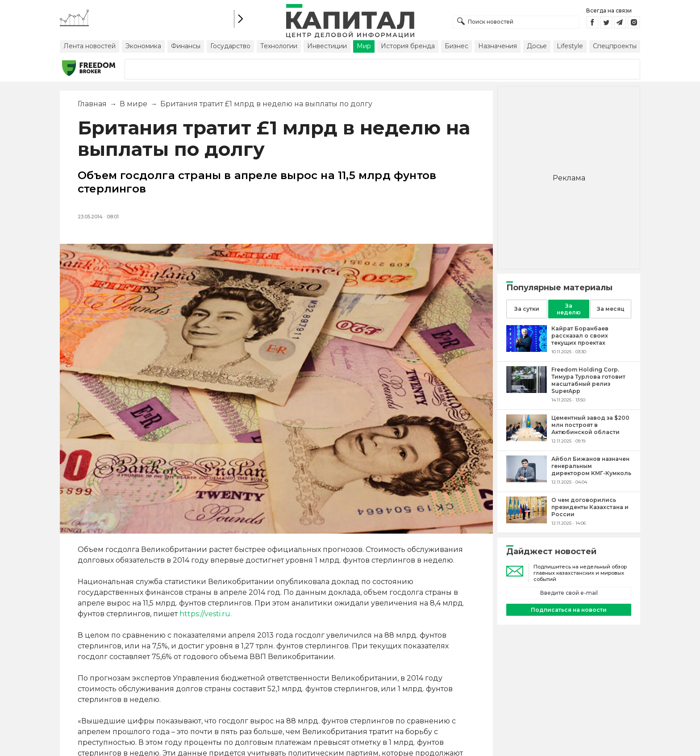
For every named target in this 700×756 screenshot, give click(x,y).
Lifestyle (570, 46)
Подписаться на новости (569, 610)
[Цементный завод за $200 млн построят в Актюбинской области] (527, 439)
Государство (230, 46)
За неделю (569, 309)
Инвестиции (327, 46)
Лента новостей (90, 46)
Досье (537, 46)
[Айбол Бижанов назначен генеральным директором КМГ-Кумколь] (527, 480)
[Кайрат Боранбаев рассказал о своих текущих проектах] (527, 349)
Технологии (279, 46)
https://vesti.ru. (206, 614)
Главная (92, 104)
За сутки (527, 309)
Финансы (186, 46)
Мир (364, 46)
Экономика (143, 46)
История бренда (408, 46)
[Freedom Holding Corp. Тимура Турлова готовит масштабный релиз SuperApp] (527, 391)
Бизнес (456, 46)
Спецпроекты (615, 46)
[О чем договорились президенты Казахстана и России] (527, 521)
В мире (133, 104)
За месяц (611, 309)
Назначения (498, 46)
